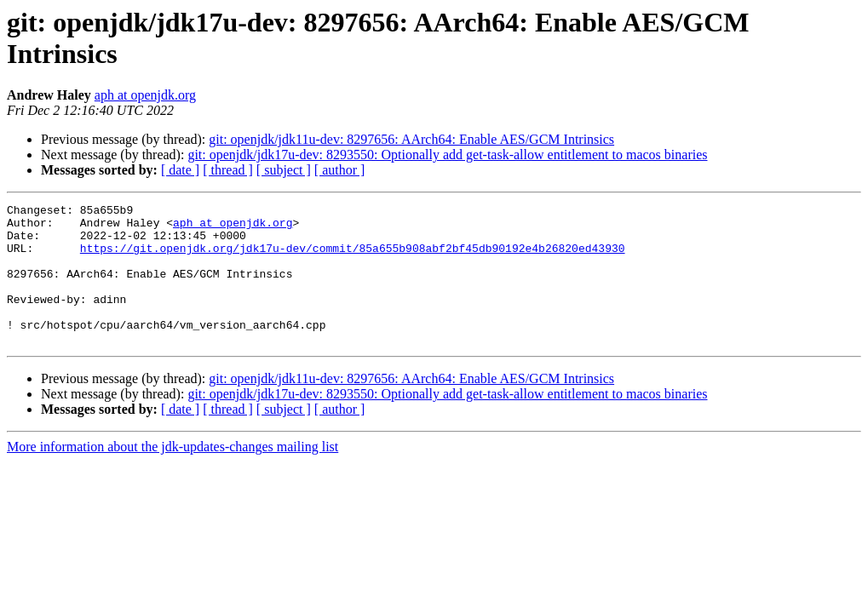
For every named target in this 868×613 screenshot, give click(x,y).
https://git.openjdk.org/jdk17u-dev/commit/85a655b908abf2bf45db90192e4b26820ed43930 (353, 258)
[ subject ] (284, 170)
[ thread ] (228, 170)
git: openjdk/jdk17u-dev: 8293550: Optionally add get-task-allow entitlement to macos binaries (447, 155)
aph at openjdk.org (145, 95)
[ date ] (180, 170)
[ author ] (340, 170)
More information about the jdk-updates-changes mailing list (172, 475)
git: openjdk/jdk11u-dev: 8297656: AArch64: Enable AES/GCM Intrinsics (411, 139)
